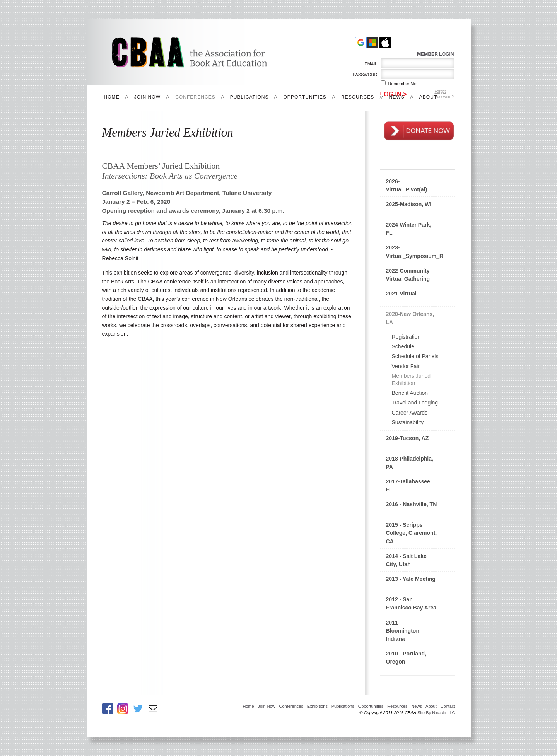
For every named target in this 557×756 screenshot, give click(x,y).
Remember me (402, 84)
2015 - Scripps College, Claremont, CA (412, 533)
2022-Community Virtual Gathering (408, 275)
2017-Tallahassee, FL (409, 486)
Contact (448, 706)
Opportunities (305, 97)
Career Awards (410, 413)
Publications (249, 97)
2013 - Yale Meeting (411, 579)
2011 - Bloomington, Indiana (403, 631)
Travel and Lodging (415, 403)
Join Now (147, 97)
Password (363, 75)
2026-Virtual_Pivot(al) (407, 185)
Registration (406, 337)
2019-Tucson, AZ (407, 438)
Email (370, 64)
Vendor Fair (406, 366)
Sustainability (408, 422)
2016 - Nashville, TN (412, 504)
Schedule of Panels (415, 356)
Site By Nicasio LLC (436, 713)
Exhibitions (317, 706)
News (396, 97)
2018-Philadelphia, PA (410, 463)
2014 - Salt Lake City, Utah (406, 560)
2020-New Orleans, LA (410, 318)
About (428, 97)
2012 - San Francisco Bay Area (411, 603)
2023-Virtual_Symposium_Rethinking (415, 252)
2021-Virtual (401, 294)
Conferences (195, 97)
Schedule (403, 346)
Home (112, 97)
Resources (358, 97)
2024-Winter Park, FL (409, 229)
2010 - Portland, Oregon (406, 658)
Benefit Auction (410, 393)
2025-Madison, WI (409, 204)
